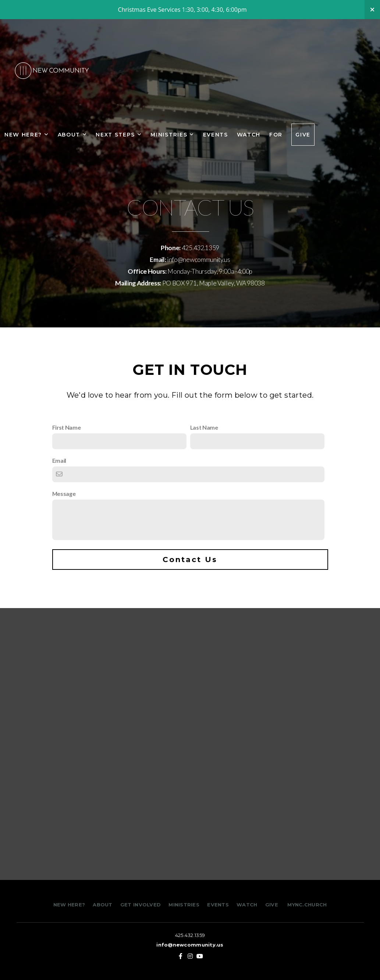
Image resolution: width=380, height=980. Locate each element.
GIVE (272, 905)
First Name (67, 427)
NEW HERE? (70, 905)
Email (59, 460)
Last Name (204, 427)
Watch (249, 135)
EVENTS (218, 905)
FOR (276, 135)
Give (303, 135)
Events (216, 135)
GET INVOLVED (140, 905)
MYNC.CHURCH (307, 905)
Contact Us (190, 560)
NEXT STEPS (119, 135)
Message (64, 493)
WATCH (247, 905)
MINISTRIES (185, 905)
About (72, 135)
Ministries (172, 135)
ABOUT (102, 905)
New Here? (27, 135)
